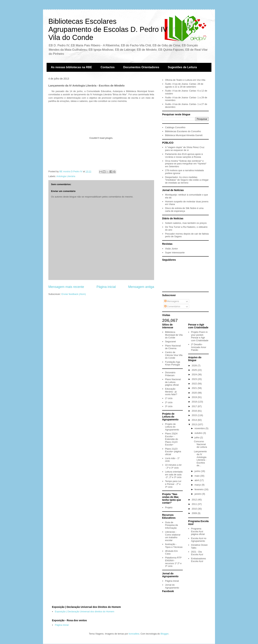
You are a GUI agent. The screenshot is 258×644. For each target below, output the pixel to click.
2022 (195, 384)
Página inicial (106, 287)
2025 (195, 370)
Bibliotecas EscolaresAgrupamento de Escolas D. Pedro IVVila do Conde (108, 29)
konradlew (134, 634)
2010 (195, 509)
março (198, 485)
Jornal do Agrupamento (172, 586)
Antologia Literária (66, 176)
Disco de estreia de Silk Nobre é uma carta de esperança (184, 210)
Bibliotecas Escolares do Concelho (183, 131)
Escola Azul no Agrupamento (199, 540)
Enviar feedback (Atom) (74, 294)
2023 (195, 379)
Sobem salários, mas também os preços (186, 223)
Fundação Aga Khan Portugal (173, 363)
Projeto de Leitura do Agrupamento (172, 427)
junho (198, 471)
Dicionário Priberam (170, 374)
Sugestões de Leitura (182, 67)
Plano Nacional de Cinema (173, 347)
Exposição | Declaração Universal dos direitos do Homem (84, 612)
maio (197, 476)
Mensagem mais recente (66, 287)
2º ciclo (169, 402)
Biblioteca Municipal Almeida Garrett (184, 135)
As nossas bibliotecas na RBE (71, 67)
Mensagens (172, 301)
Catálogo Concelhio (175, 127)
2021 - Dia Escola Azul (197, 553)
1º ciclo (169, 398)
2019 (195, 397)
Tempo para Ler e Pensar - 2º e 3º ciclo (173, 484)
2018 (195, 402)
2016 (195, 411)
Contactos (107, 67)
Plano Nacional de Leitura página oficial (173, 382)
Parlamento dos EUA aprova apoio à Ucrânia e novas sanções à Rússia (184, 155)
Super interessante (175, 253)
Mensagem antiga (141, 287)
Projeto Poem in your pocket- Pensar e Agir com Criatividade (200, 336)
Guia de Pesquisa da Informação (171, 525)
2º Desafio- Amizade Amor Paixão (199, 347)
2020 (195, 393)
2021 (195, 388)
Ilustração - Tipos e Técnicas (174, 546)
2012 (195, 500)
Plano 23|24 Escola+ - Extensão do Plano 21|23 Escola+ (171, 439)
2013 (195, 424)
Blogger (164, 634)
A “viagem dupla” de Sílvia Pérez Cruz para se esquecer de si (185, 149)
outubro (199, 433)
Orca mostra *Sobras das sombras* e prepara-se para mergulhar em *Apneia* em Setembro (186, 164)
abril (197, 480)
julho (197, 437)
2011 (195, 504)
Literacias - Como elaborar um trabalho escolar (173, 536)
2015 (195, 415)
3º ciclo (169, 406)
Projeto (169, 507)
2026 (195, 366)
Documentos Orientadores (141, 67)
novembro (200, 428)
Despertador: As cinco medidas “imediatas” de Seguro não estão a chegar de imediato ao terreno (187, 180)
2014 (195, 420)
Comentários (172, 306)
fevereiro (199, 489)
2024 (195, 374)
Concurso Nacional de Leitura (200, 444)
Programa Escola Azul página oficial (198, 531)
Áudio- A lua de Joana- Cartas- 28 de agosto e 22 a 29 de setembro (184, 85)
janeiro (198, 494)
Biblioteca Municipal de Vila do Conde (174, 335)
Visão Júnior (171, 249)
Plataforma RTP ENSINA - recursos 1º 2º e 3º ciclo (173, 562)
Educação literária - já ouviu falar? (171, 392)
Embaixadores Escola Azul (198, 560)
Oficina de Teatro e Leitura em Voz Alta (185, 80)
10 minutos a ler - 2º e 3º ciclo (173, 466)
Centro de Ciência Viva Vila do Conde (174, 355)
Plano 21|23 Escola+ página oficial (173, 452)
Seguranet (170, 342)
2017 (195, 406)
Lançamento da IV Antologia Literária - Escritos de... (200, 458)
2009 (195, 513)
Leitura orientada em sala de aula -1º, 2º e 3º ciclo (174, 474)
